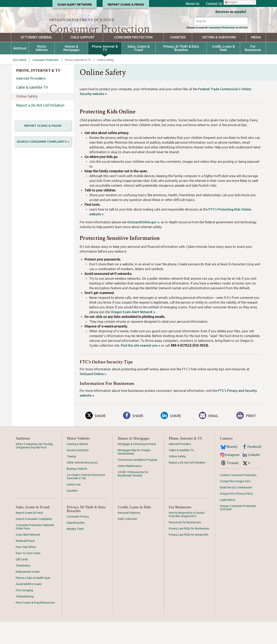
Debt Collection (128, 541)
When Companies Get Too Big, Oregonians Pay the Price (34, 468)
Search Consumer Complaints (34, 541)
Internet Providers (31, 100)
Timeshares (23, 587)
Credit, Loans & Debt (223, 70)
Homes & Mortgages (71, 70)
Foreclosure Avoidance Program (138, 482)
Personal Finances (129, 535)
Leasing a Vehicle (77, 466)
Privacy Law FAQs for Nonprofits (189, 557)
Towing (71, 478)
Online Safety (27, 118)
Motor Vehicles (42, 70)
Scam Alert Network (28, 557)
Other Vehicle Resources (82, 484)
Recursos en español (231, 12)
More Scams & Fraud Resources (35, 624)
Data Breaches (76, 545)
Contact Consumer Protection (238, 497)
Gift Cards (22, 581)
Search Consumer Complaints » (43, 165)
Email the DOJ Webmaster (236, 509)
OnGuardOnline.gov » (143, 244)
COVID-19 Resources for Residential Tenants (133, 496)
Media (256, 59)
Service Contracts (78, 472)
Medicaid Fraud (25, 563)
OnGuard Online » (93, 396)
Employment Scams (28, 594)
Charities (178, 59)
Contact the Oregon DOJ (235, 503)
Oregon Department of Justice (82, 20)
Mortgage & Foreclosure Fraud (137, 466)
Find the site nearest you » (140, 367)
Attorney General (37, 59)
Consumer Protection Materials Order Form (35, 549)
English (231, 2)
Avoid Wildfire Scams (29, 606)
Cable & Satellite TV (32, 109)
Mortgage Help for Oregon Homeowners (134, 474)
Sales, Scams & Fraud (139, 70)
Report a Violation (40, 127)
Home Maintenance (130, 488)
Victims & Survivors (219, 59)
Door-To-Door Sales (28, 575)
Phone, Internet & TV (105, 70)
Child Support (83, 59)
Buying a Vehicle (77, 491)
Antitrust (20, 70)
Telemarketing (25, 618)
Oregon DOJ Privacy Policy (236, 516)
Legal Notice (227, 522)
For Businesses (253, 70)
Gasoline (72, 513)
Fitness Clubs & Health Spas (33, 600)
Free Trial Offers (26, 569)
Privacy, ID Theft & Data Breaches (181, 70)
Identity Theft (75, 551)
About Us (193, 4)
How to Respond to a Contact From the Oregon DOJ (187, 536)
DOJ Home (20, 82)
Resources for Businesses (185, 544)
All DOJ (242, 49)
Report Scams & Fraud (43, 148)
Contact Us (214, 4)
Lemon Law (74, 506)
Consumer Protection (216, 49)
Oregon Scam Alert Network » (133, 334)
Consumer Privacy (78, 538)
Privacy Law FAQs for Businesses (189, 550)
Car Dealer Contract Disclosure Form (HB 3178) (86, 498)
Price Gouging (24, 612)
